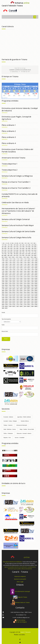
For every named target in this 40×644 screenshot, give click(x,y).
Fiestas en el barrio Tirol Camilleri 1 (16, 182)
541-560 (16, 250)
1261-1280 (34, 261)
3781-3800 (5, 306)
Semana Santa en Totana (22, 602)
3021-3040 (19, 292)
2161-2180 (34, 277)
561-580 (22, 250)
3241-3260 (27, 296)
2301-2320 (12, 280)
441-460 (22, 248)
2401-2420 (12, 282)
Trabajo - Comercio (8, 425)
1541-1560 (27, 266)
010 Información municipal (22, 591)
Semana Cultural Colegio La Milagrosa (17, 176)
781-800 (16, 254)
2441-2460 (27, 282)
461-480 (28, 248)
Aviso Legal (20, 582)
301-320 (16, 247)
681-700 (22, 252)
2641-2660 (27, 285)
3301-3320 (12, 298)
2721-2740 (19, 287)
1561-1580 (34, 266)
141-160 (4, 245)
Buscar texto (5, 331)
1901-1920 (12, 273)
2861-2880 (34, 289)
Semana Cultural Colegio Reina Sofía (16, 237)
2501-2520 (12, 284)
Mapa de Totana (22, 597)
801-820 (22, 254)
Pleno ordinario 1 (9, 125)
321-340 (22, 247)
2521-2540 (19, 284)
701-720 (28, 252)
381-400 (4, 248)
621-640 (4, 252)
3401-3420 (12, 299)
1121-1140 (19, 259)
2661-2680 (34, 285)
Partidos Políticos (25, 421)
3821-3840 (19, 306)
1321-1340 (19, 262)
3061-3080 (34, 292)
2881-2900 (5, 291)
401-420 (10, 248)
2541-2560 (27, 284)
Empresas (6, 349)
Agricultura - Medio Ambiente (24, 417)
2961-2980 (34, 291)
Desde (3, 312)
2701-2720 (12, 287)
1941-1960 (27, 273)
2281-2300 (5, 280)
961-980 (34, 255)
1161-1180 (34, 259)
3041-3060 (27, 292)
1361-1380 (34, 262)
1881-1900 (5, 273)
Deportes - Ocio (7, 438)
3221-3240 (19, 296)
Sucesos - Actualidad (20, 438)
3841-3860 (27, 306)
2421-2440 (19, 282)
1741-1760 (27, 269)
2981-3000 (5, 292)
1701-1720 (12, 269)
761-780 (10, 254)
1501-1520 (12, 266)
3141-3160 (27, 294)
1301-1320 (12, 262)
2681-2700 (5, 287)
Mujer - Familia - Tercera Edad (27, 429)
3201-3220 (12, 296)
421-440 (16, 248)
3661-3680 (34, 303)
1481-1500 (5, 266)
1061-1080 (33, 257)
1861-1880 (34, 271)
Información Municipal (22, 425)
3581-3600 (5, 303)
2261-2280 (34, 278)
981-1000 (4, 257)
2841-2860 (27, 289)
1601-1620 (12, 268)
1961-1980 (34, 273)
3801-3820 (12, 306)
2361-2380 (34, 280)
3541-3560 (27, 301)
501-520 (4, 250)
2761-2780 (34, 287)
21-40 (7, 243)
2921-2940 (19, 291)
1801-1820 (12, 271)
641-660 (10, 252)
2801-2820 (12, 289)
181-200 (16, 245)
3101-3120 (12, 294)
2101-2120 (12, 277)
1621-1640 (19, 268)
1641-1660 (27, 268)
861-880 (4, 255)
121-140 (33, 243)
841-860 (34, 254)
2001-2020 (12, 275)
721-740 (34, 252)
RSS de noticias (20, 620)
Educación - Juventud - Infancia (24, 433)
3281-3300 (5, 298)
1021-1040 (19, 257)
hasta (3, 325)
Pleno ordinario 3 (9, 137)
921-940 (22, 255)
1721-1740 (19, 269)
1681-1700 (5, 269)
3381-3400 (5, 299)
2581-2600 (5, 285)
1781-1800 (5, 271)
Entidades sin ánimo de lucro (14, 483)
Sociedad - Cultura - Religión (10, 421)
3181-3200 (5, 296)
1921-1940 (19, 273)
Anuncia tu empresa (20, 576)
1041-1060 (26, 257)
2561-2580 (34, 284)
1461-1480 (34, 264)
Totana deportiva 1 (10, 164)
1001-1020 (11, 257)
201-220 (22, 245)
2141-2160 (27, 277)
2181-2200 (5, 278)
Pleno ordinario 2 (9, 131)
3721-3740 (19, 305)
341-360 (28, 247)
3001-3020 (12, 292)
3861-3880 (34, 306)
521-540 (10, 250)
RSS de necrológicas (20, 622)
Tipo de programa (6, 319)
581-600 (28, 250)
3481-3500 (5, 301)
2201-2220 (12, 278)
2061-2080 (34, 275)
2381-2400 (5, 282)
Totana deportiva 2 (10, 170)
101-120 (27, 243)
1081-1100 (5, 259)
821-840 (28, 254)
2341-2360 (27, 280)
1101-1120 (12, 259)
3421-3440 (19, 299)
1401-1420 (12, 264)
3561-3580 (34, 301)
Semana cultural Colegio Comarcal (16, 219)
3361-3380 (34, 298)
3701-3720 (12, 305)
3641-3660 (27, 303)
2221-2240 (19, 278)
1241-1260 (27, 261)
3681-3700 (5, 305)
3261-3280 (34, 296)
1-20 (3, 243)
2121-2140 (19, 277)
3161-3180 (34, 294)
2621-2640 (19, 285)
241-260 (34, 245)
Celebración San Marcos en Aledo (15, 202)
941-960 (28, 255)
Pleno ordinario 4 (9, 143)
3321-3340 (19, 298)
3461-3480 (34, 299)
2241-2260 (27, 278)
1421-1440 (19, 264)
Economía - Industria (8, 417)
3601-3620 (12, 303)
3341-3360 (27, 298)
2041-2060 (27, 275)
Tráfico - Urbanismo (8, 433)
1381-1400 (5, 264)
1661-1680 (34, 268)
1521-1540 (19, 266)
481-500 (34, 248)
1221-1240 (19, 261)
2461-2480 (34, 282)
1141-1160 (27, 259)
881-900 (10, 255)
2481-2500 (5, 284)
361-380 (34, 247)
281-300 (10, 247)
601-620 (34, 250)
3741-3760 (27, 305)
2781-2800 (5, 289)
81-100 (21, 243)
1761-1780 (34, 269)
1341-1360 (27, 262)
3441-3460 (27, 299)
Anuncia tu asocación (20, 579)
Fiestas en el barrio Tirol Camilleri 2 (16, 188)
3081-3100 (5, 294)
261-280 (4, 247)
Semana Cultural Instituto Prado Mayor (18, 225)
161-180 (10, 245)
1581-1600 (5, 268)
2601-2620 (12, 285)
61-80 (16, 243)
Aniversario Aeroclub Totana (13, 158)
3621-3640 (19, 303)
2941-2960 (27, 291)
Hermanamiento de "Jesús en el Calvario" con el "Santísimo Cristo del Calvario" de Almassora (18, 211)
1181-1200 (5, 261)
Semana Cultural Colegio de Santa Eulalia (18, 231)
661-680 (16, 252)
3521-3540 (19, 301)
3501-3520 (12, 301)
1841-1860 (27, 271)
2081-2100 (5, 277)
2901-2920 (12, 291)
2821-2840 (19, 289)
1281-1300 (5, 262)
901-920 (16, 255)
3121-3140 (19, 294)
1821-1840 (19, 271)
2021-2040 (19, 275)
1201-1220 (12, 261)
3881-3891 (5, 308)
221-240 (28, 245)
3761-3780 (34, 305)
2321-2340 (19, 280)
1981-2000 (5, 275)
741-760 (4, 254)
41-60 (12, 243)
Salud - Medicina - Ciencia (10, 429)
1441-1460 (27, 264)
